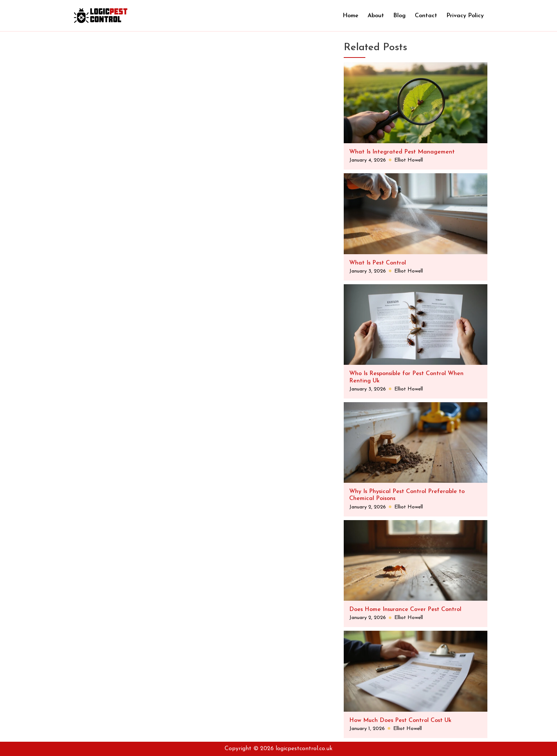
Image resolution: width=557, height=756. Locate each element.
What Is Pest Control (378, 263)
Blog (399, 16)
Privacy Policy (465, 16)
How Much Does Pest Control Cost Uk (400, 720)
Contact (426, 16)
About (376, 16)
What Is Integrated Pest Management (402, 152)
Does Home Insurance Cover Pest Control (405, 609)
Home (351, 16)
